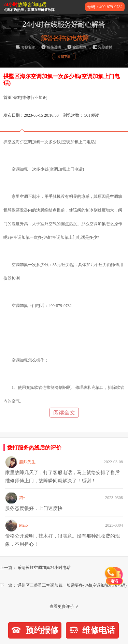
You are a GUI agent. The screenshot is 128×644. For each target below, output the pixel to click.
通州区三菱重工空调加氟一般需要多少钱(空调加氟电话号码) (72, 585)
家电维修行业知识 (30, 98)
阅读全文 (64, 413)
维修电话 (92, 630)
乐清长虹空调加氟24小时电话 (44, 568)
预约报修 (35, 630)
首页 (8, 98)
